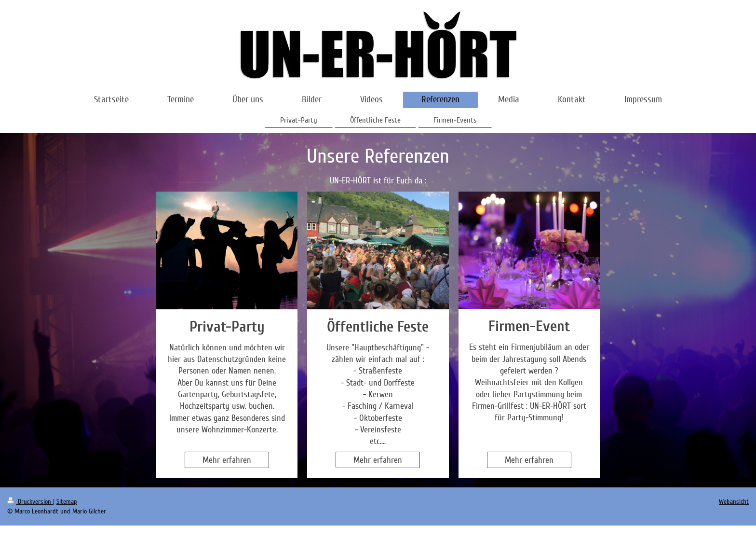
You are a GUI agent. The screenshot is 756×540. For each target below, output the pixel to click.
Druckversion (30, 502)
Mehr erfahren (227, 460)
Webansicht (734, 502)
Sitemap (67, 502)
